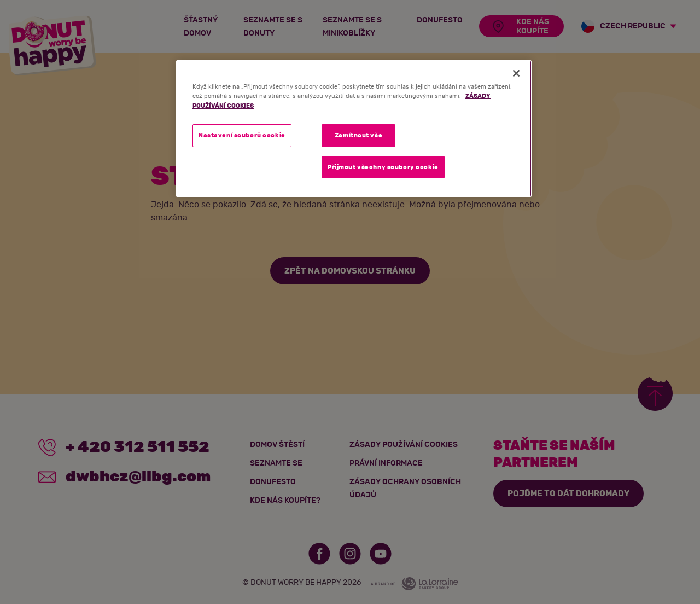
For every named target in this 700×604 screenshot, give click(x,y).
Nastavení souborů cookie (242, 135)
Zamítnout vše (358, 135)
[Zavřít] (516, 73)
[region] (354, 129)
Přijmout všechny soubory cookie (383, 167)
